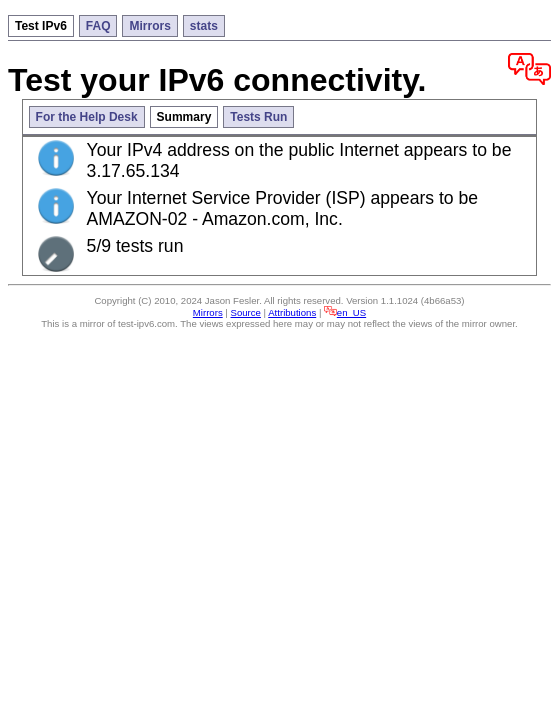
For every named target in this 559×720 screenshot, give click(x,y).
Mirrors (149, 26)
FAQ (98, 26)
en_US (345, 312)
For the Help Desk (87, 117)
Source (246, 312)
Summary (184, 117)
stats (204, 26)
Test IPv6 (41, 26)
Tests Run (258, 117)
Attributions (292, 312)
